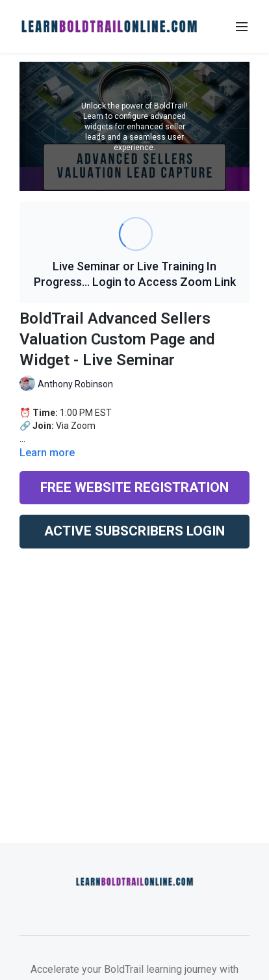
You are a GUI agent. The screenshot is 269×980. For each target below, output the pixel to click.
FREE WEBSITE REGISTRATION (134, 487)
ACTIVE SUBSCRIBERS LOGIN (134, 531)
